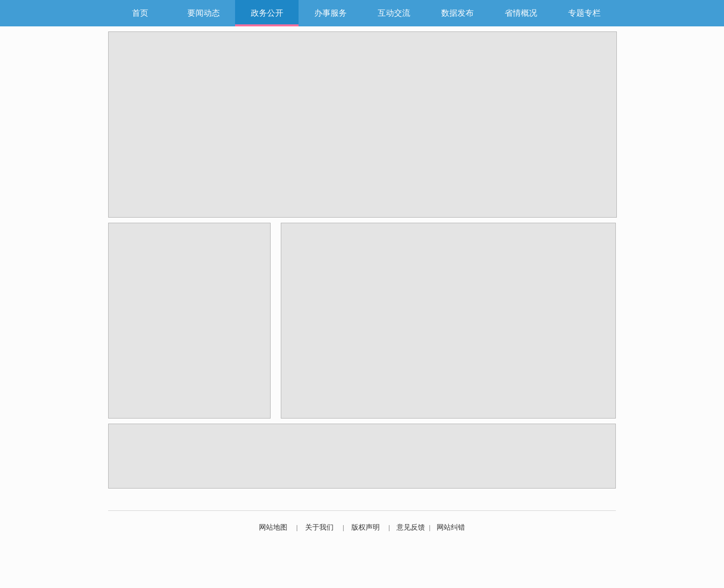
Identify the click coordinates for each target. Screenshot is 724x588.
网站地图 (273, 527)
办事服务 (331, 13)
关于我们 (319, 527)
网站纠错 (451, 527)
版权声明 (366, 527)
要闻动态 (204, 13)
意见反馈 (411, 527)
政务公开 (267, 13)
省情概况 (521, 13)
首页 (140, 13)
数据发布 (457, 13)
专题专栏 (584, 13)
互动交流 (394, 13)
